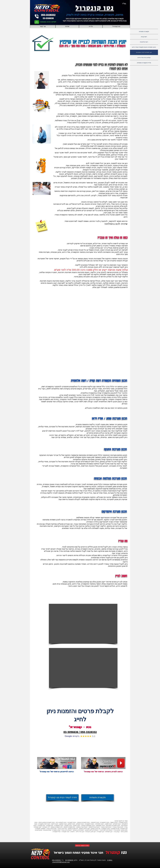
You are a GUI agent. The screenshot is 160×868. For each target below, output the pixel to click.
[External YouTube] (83, 624)
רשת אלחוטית (144, 42)
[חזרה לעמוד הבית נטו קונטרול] (62, 797)
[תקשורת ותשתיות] (97, 797)
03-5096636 (69, 860)
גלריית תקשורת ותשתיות (144, 63)
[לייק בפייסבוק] (57, 776)
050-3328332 (56, 860)
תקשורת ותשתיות (144, 31)
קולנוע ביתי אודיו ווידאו (144, 58)
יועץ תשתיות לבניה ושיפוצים (144, 52)
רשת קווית (144, 37)
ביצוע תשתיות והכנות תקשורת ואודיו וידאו (144, 47)
